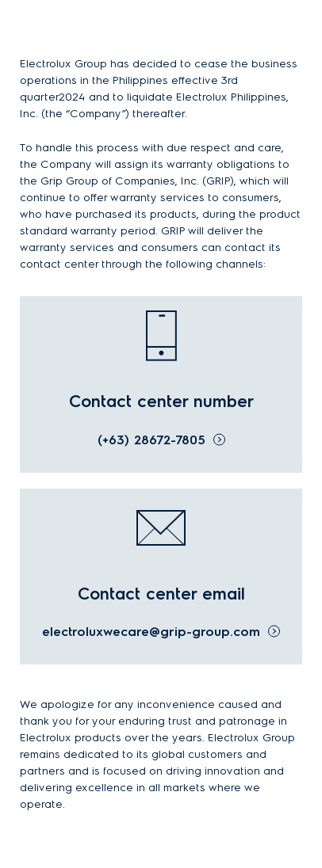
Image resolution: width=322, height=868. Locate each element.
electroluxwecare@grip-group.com (151, 632)
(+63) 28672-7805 (151, 440)
